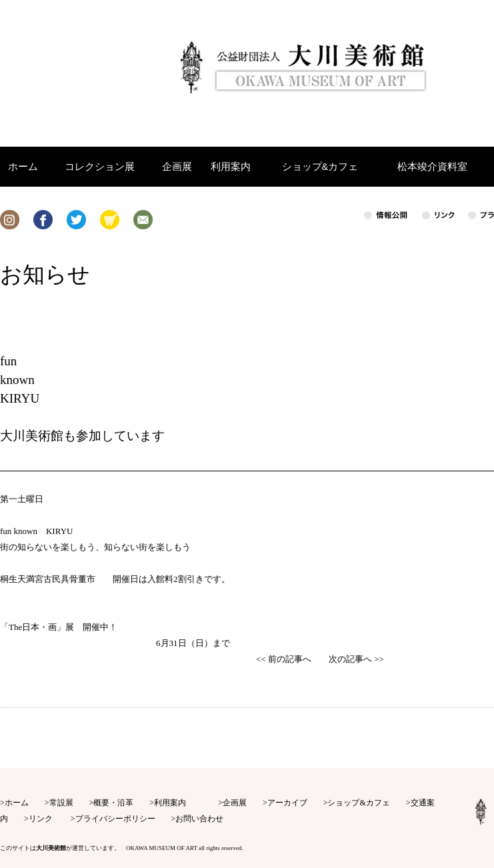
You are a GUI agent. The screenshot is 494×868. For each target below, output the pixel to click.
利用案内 (170, 803)
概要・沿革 (113, 803)
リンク (41, 819)
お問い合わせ (199, 819)
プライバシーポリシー (115, 819)
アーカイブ (287, 803)
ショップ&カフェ (358, 803)
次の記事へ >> (356, 659)
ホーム (17, 803)
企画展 (235, 803)
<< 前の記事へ (284, 659)
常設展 (61, 803)
